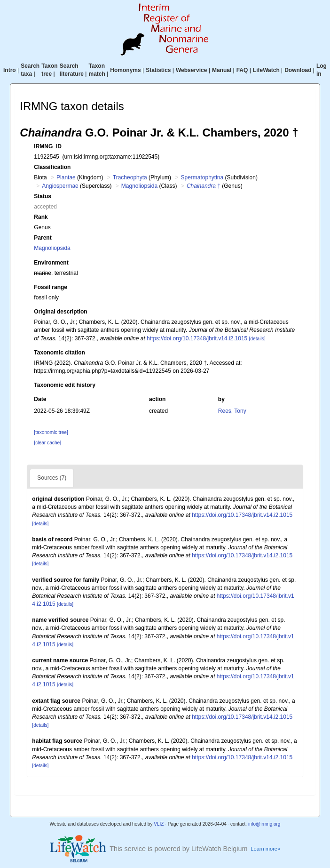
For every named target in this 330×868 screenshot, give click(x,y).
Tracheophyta (130, 177)
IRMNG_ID (48, 146)
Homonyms (125, 70)
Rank (41, 217)
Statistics (158, 70)
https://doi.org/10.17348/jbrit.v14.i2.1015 (197, 338)
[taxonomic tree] (51, 432)
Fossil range (51, 287)
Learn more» (265, 849)
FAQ (242, 70)
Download (298, 70)
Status (43, 196)
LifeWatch (266, 70)
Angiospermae (60, 186)
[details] (257, 339)
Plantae (66, 177)
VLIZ (159, 824)
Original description (60, 312)
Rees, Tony (232, 411)
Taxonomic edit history (64, 385)
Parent (43, 238)
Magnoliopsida (139, 186)
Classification (52, 167)
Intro (10, 70)
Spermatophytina (202, 177)
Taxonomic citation (59, 353)
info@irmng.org (264, 824)
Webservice (192, 70)
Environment (51, 263)
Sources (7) (52, 478)
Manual (222, 70)
